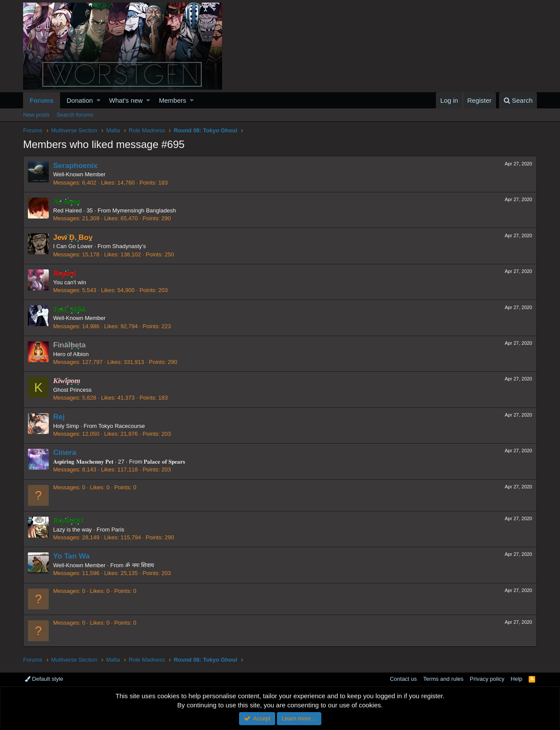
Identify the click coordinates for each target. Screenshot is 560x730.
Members (173, 100)
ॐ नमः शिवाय (140, 565)
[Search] (518, 100)
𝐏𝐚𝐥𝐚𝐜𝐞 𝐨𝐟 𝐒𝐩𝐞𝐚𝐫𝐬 (164, 462)
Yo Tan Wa (71, 556)
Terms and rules (443, 679)
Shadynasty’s (129, 246)
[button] (99, 100)
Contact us (403, 679)
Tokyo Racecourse (122, 426)
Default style (44, 679)
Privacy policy (487, 679)
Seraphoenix (75, 166)
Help (517, 679)
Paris (118, 530)
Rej (59, 417)
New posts (36, 115)
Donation (80, 100)
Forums (42, 100)
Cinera (65, 452)
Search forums (75, 115)
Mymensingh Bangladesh (144, 210)
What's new (126, 100)
